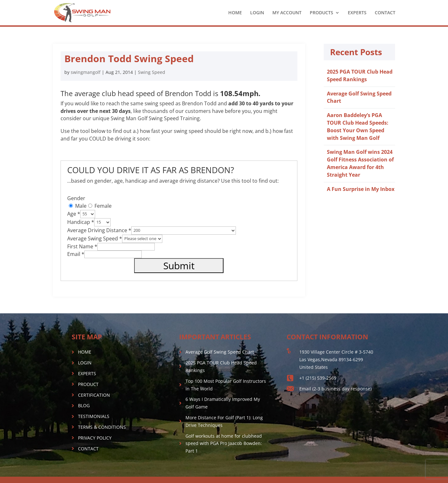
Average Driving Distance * (99, 230)
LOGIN (257, 13)
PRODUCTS (321, 13)
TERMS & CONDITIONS (102, 427)
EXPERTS (357, 13)
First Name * (82, 246)
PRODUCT (88, 384)
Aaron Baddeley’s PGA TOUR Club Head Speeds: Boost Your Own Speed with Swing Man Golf (358, 126)
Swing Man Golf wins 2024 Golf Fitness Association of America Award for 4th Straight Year (360, 163)
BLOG (84, 405)
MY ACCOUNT (287, 13)
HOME (235, 13)
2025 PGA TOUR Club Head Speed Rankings (360, 75)
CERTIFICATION (94, 395)
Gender (76, 198)
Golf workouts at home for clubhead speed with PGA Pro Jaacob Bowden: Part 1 (224, 444)
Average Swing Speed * (95, 238)
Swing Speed (152, 72)
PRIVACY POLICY (95, 438)
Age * (74, 213)
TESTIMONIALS (94, 416)
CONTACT (385, 13)
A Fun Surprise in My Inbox (361, 189)
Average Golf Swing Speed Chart (220, 352)
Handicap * (81, 222)
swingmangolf (86, 72)
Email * (76, 254)
